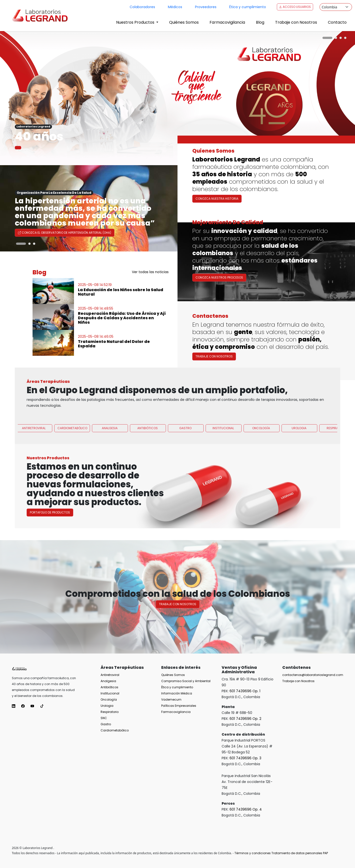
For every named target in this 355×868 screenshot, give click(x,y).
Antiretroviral (34, 451)
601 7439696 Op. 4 (246, 809)
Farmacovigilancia (227, 22)
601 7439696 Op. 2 (245, 719)
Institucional (223, 451)
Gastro (185, 451)
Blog (260, 22)
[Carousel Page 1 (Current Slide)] (327, 38)
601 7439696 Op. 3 (245, 758)
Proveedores (206, 7)
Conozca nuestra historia (217, 199)
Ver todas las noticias (150, 272)
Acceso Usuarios (295, 7)
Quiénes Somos (184, 22)
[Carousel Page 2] (336, 38)
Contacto (337, 22)
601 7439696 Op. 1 (245, 691)
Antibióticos (148, 451)
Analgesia (110, 451)
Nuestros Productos (136, 22)
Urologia (299, 451)
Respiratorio (110, 712)
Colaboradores (142, 7)
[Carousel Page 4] (345, 38)
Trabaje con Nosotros (296, 22)
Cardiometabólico (72, 451)
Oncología (261, 451)
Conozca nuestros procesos (219, 300)
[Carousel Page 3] (341, 38)
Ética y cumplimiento (248, 7)
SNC (104, 718)
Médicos (175, 7)
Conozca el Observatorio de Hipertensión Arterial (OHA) (65, 233)
